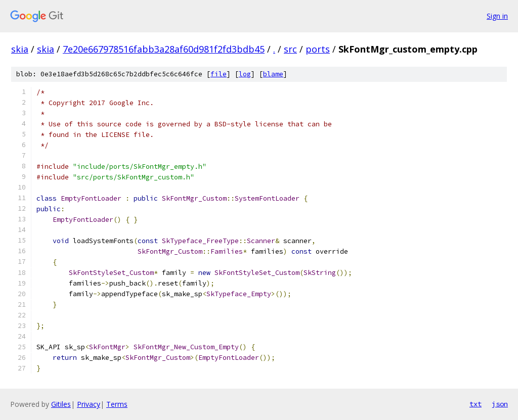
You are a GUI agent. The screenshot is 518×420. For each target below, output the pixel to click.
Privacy (89, 404)
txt (476, 404)
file (219, 74)
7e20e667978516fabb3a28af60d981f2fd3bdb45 (164, 49)
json (500, 404)
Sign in (497, 16)
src (290, 49)
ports (318, 49)
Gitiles (61, 404)
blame (273, 74)
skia (20, 49)
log (245, 74)
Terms (117, 404)
